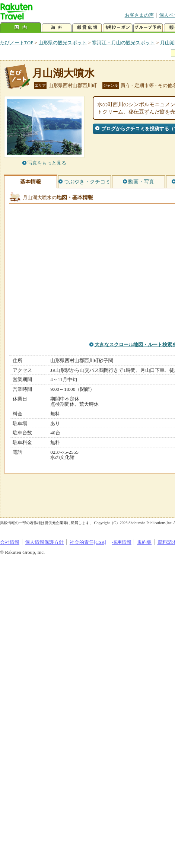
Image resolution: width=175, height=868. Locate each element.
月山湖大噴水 (63, 73)
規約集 (144, 542)
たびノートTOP (17, 43)
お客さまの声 (139, 15)
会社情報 (10, 542)
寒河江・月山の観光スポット (123, 43)
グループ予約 (148, 28)
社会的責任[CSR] (88, 542)
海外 (57, 28)
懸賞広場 (87, 28)
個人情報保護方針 (44, 542)
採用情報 (122, 542)
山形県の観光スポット (63, 43)
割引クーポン (118, 28)
